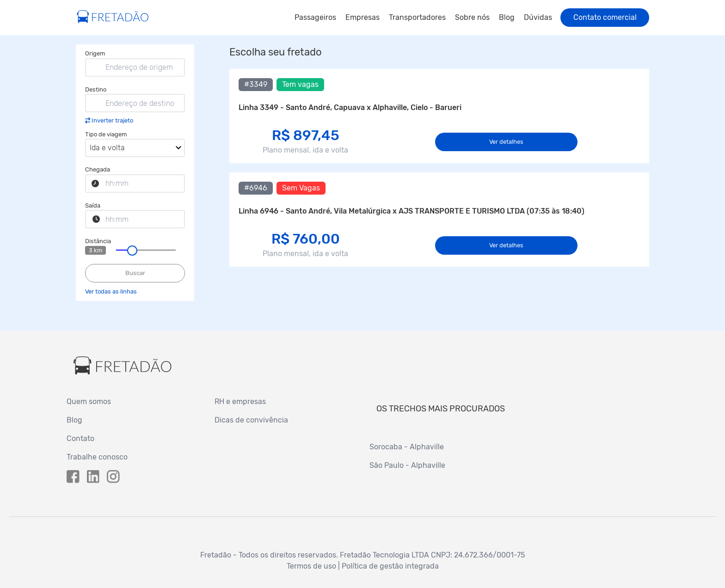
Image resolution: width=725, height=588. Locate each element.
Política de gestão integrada (390, 566)
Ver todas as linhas (111, 291)
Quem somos (89, 401)
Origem (95, 53)
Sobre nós (472, 17)
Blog (507, 17)
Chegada (98, 169)
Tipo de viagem (106, 134)
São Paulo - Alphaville (407, 465)
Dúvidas (538, 17)
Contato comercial (605, 17)
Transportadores (417, 17)
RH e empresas (240, 401)
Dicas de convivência (251, 420)
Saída (93, 205)
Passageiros (315, 17)
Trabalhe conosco (97, 457)
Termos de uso (311, 566)
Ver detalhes (506, 142)
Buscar (135, 273)
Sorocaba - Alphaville (407, 447)
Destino (96, 89)
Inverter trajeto (112, 120)
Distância (98, 241)
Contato (80, 438)
